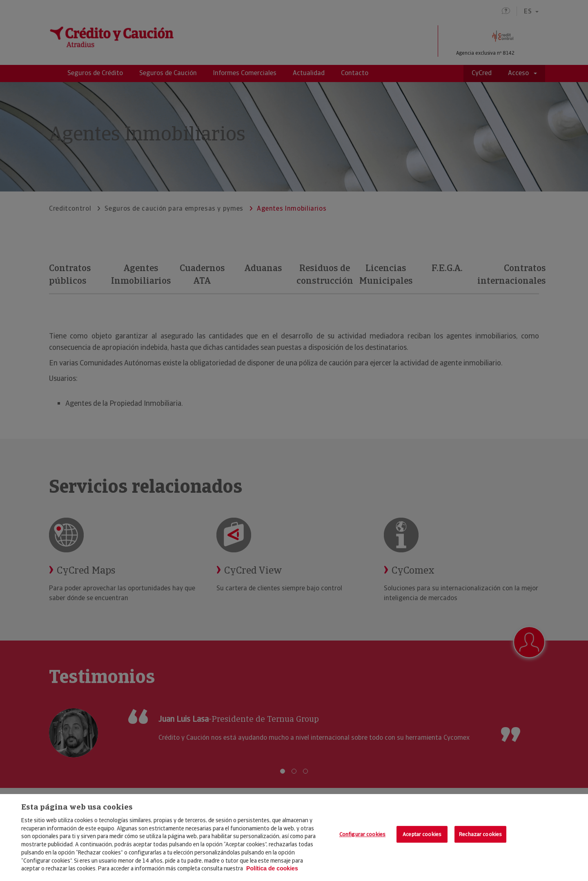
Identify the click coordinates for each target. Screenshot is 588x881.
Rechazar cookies (480, 834)
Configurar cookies (362, 834)
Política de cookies (272, 868)
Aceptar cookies (422, 834)
